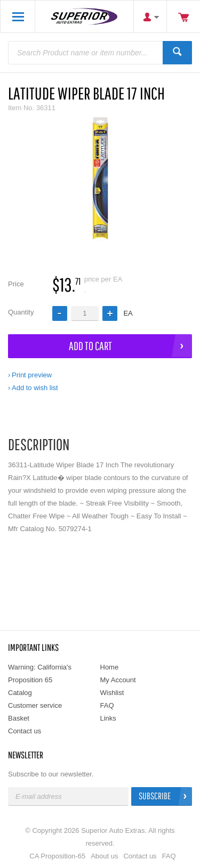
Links (108, 718)
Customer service (35, 705)
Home (110, 667)
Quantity (21, 312)
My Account (118, 680)
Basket (19, 718)
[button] (110, 313)
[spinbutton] (85, 313)
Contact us (25, 731)
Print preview (32, 375)
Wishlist (112, 693)
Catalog (20, 693)
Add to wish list (35, 388)
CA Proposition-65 (57, 856)
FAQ (107, 705)
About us (104, 856)
